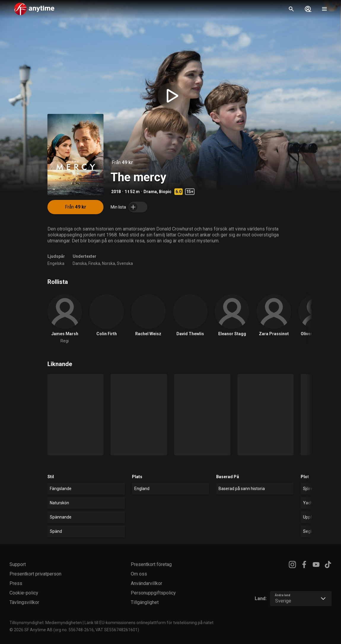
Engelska (56, 263)
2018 (116, 192)
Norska (109, 263)
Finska (94, 263)
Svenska (125, 263)
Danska (80, 263)
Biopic (165, 192)
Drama (150, 192)
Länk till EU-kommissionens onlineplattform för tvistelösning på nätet (149, 623)
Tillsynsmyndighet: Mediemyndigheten (46, 623)
